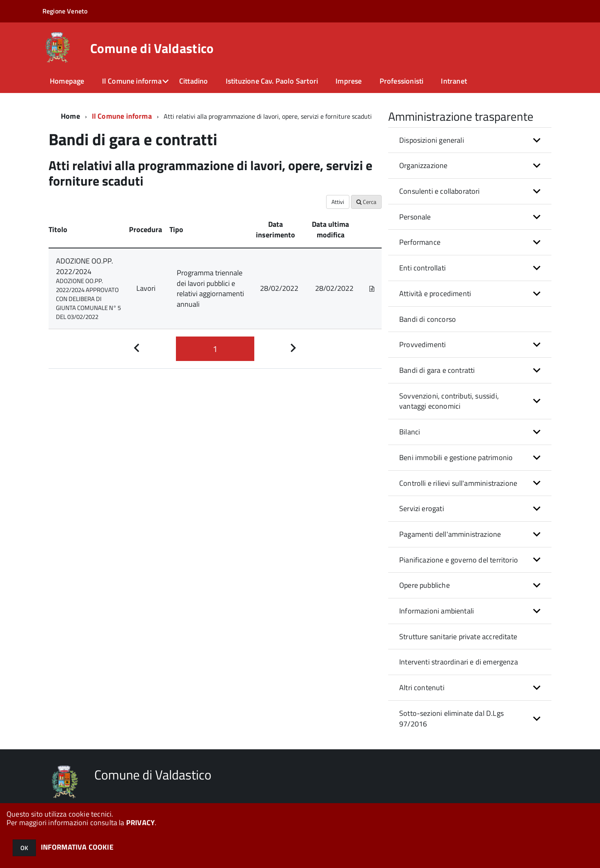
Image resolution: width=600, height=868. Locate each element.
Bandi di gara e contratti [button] (437, 370)
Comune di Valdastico (152, 48)
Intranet (454, 81)
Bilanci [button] (410, 432)
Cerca (366, 202)
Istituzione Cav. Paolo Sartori (272, 81)
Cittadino (194, 81)
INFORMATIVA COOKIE (77, 847)
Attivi (338, 202)
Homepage (67, 81)
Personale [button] (415, 217)
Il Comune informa (132, 81)
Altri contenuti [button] (422, 688)
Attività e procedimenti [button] (435, 293)
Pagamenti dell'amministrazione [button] (450, 534)
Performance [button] (420, 242)
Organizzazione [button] (423, 165)
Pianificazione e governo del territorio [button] (459, 560)
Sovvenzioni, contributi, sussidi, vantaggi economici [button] (449, 401)
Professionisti (402, 81)
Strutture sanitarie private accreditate (458, 637)
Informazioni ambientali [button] (437, 611)
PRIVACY (140, 823)
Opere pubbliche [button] (424, 585)
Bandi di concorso (428, 319)
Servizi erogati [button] (422, 508)
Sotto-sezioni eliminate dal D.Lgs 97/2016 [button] (451, 719)
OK (24, 848)
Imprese (349, 81)
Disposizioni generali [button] (432, 140)
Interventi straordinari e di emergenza (459, 662)
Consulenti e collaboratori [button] (440, 191)
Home (70, 116)
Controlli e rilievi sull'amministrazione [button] (458, 483)
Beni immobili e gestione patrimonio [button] (456, 457)
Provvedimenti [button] (422, 344)
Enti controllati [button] (422, 268)
